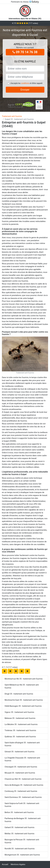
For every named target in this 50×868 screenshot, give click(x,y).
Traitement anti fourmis (12, 116)
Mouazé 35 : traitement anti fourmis (20, 773)
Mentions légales (18, 864)
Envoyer (25, 90)
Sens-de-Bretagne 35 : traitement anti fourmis (24, 785)
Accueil (5, 864)
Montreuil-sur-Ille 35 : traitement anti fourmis (24, 679)
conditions (25, 83)
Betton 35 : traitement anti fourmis (19, 812)
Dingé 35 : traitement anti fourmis (19, 694)
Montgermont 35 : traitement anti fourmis (22, 855)
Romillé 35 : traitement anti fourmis (20, 849)
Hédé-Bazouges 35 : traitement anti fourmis (23, 706)
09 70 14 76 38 (25, 52)
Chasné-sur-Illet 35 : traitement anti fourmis (23, 779)
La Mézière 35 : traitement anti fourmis (21, 724)
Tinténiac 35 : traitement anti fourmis (20, 730)
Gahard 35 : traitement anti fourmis (20, 827)
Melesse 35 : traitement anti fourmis (20, 718)
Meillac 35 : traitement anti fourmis (19, 834)
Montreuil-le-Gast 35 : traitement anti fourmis (24, 700)
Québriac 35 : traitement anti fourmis (20, 737)
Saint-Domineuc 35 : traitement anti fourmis (23, 797)
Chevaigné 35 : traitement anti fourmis (21, 767)
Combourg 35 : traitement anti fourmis (21, 791)
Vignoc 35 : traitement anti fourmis (19, 712)
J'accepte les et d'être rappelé (26, 83)
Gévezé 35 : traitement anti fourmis (20, 752)
